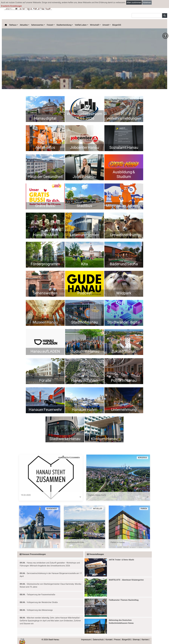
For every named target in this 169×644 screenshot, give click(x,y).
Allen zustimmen (134, 2)
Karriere (145, 636)
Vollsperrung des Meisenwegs (40, 606)
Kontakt (109, 636)
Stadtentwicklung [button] (64, 25)
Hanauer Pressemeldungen (33, 551)
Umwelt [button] (106, 25)
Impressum (86, 636)
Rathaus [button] (13, 25)
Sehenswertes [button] (37, 25)
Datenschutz (98, 636)
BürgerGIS (117, 25)
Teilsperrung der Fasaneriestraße (41, 591)
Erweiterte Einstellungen (11, 6)
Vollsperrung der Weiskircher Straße (42, 599)
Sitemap (136, 636)
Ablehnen (147, 2)
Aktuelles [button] (24, 25)
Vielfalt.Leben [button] (81, 25)
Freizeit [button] (50, 25)
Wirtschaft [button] (95, 25)
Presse (117, 636)
